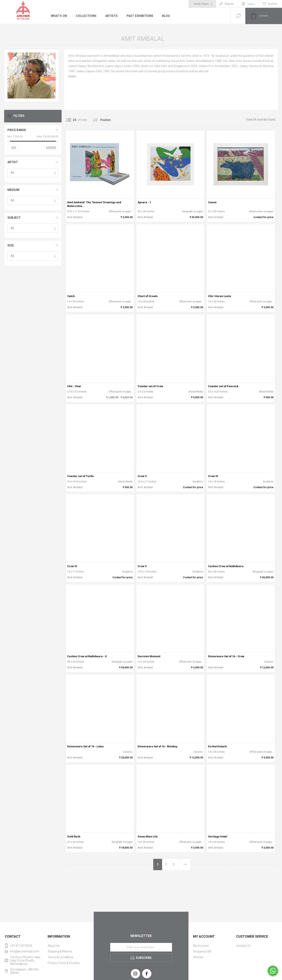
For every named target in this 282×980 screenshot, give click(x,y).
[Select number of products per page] (71, 120)
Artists (111, 16)
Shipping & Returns (60, 951)
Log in (251, 4)
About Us (54, 946)
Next (185, 864)
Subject (14, 218)
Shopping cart (202, 951)
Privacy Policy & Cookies (64, 963)
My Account (201, 946)
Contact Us (243, 946)
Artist (13, 162)
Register (229, 4)
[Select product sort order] (109, 120)
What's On (59, 16)
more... (73, 76)
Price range (17, 130)
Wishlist (198, 957)
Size (11, 245)
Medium (13, 190)
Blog (165, 16)
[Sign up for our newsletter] (141, 947)
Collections (85, 16)
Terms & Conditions (60, 957)
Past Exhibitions (139, 16)
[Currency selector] (202, 4)
